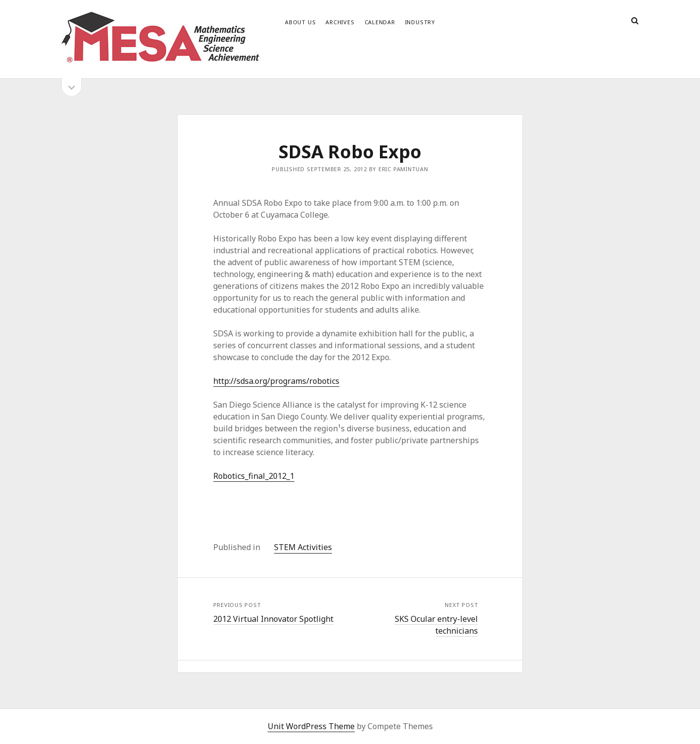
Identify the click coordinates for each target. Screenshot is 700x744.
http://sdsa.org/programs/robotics (276, 381)
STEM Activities (303, 547)
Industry (420, 22)
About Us (300, 22)
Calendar (380, 22)
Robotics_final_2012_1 (254, 476)
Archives (340, 22)
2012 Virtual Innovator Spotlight (273, 619)
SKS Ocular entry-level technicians (436, 625)
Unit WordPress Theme (311, 726)
